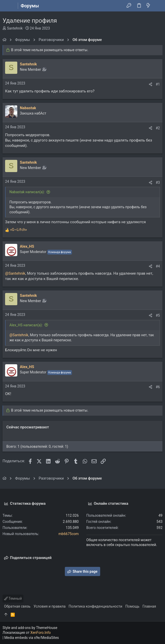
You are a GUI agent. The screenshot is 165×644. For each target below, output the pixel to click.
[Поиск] (157, 6)
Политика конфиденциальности (95, 606)
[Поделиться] (151, 84)
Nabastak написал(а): (27, 192)
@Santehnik (15, 273)
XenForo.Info (41, 633)
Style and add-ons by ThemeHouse (30, 628)
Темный (13, 598)
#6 (158, 387)
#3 (158, 183)
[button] (8, 6)
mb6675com (69, 534)
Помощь (132, 606)
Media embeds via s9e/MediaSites (32, 638)
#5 (158, 315)
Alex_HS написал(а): (26, 325)
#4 (158, 266)
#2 (158, 128)
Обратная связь (17, 606)
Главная (149, 606)
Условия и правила (50, 606)
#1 (158, 84)
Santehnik (15, 28)
